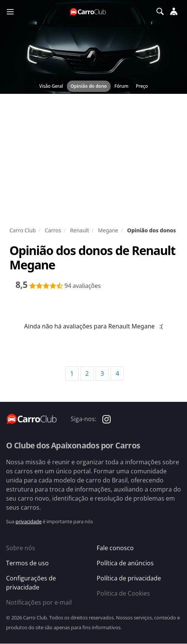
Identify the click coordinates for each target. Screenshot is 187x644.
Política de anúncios (125, 563)
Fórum (121, 86)
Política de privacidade (129, 578)
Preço (142, 86)
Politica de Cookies (123, 593)
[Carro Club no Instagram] (107, 419)
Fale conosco (115, 548)
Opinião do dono (89, 86)
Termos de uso (27, 563)
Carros (53, 230)
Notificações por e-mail (39, 602)
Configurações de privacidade (31, 583)
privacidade (29, 521)
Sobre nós (21, 548)
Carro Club (23, 230)
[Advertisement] (93, 162)
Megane (108, 230)
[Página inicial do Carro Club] (88, 12)
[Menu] (10, 11)
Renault (79, 230)
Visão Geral (51, 86)
